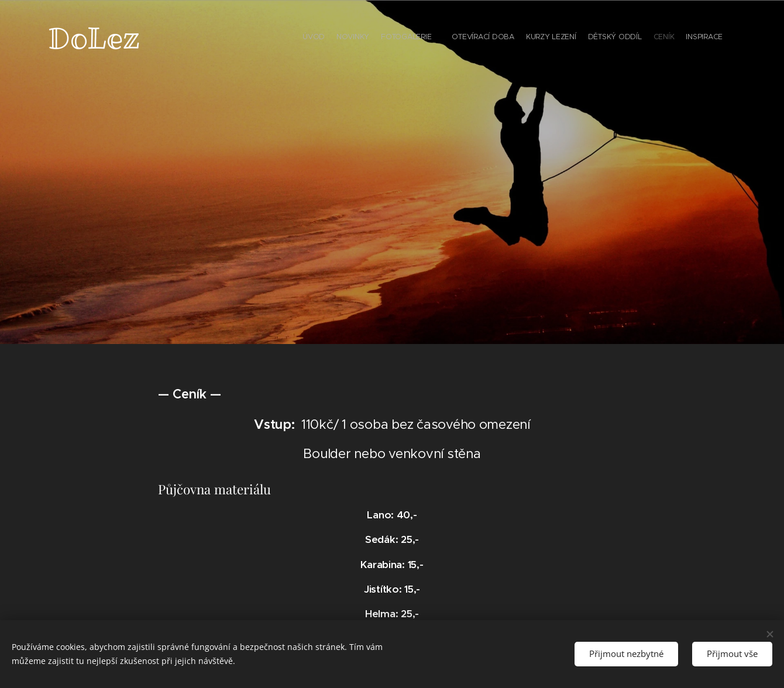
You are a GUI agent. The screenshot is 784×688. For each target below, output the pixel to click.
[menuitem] (642, 38)
